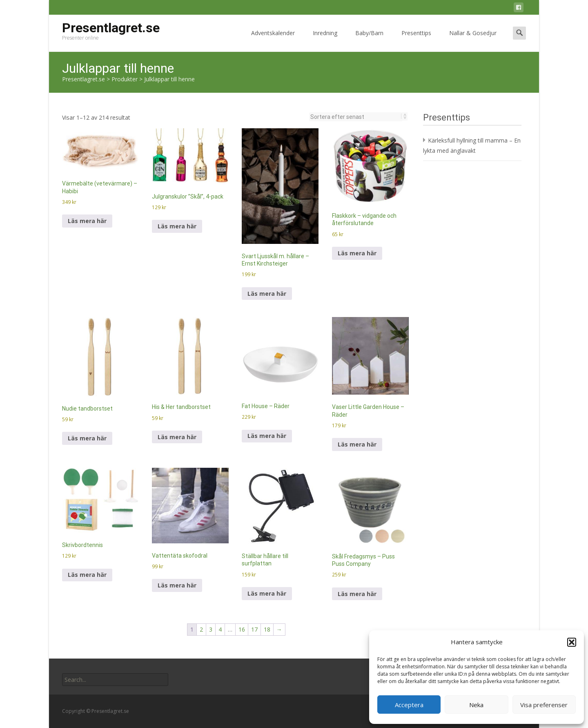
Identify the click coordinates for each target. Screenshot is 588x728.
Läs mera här (87, 221)
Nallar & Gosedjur (473, 40)
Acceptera (409, 705)
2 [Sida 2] (201, 629)
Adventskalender (273, 40)
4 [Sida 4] (220, 629)
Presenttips (416, 40)
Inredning (325, 40)
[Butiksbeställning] (356, 117)
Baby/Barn (369, 40)
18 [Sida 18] (267, 629)
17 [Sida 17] (254, 629)
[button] (572, 642)
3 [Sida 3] (211, 629)
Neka (476, 705)
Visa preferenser (544, 705)
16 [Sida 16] (242, 629)
